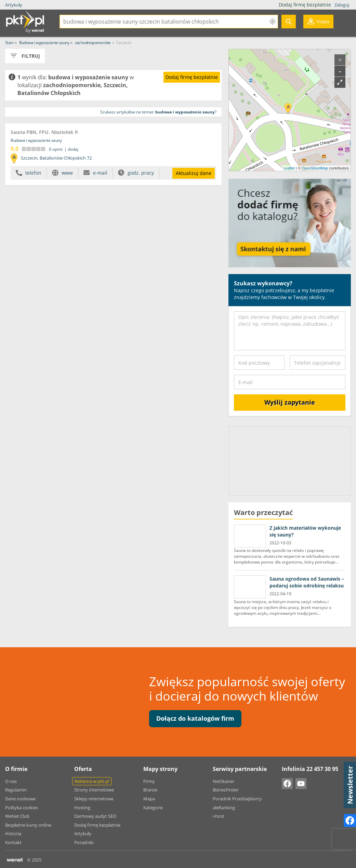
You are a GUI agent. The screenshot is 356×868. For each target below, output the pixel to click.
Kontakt (13, 842)
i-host (219, 816)
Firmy (149, 781)
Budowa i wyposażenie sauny (36, 140)
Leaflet (289, 168)
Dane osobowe (20, 799)
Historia (13, 833)
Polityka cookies (22, 808)
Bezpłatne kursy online (28, 825)
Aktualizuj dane (194, 173)
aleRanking (224, 808)
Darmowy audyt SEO (95, 816)
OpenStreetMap (315, 168)
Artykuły (14, 5)
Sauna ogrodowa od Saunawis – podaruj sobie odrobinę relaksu (307, 582)
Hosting (82, 808)
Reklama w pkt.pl (92, 781)
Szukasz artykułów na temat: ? (158, 112)
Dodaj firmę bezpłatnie (306, 5)
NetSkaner (223, 781)
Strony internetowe (94, 790)
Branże (150, 790)
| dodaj (71, 149)
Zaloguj (342, 5)
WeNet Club (17, 816)
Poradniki (84, 842)
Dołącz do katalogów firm (195, 718)
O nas (11, 781)
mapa (318, 23)
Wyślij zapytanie (290, 402)
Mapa (149, 799)
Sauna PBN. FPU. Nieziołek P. (45, 132)
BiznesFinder (226, 790)
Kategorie (153, 808)
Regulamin (16, 790)
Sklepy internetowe (94, 799)
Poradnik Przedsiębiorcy (237, 799)
